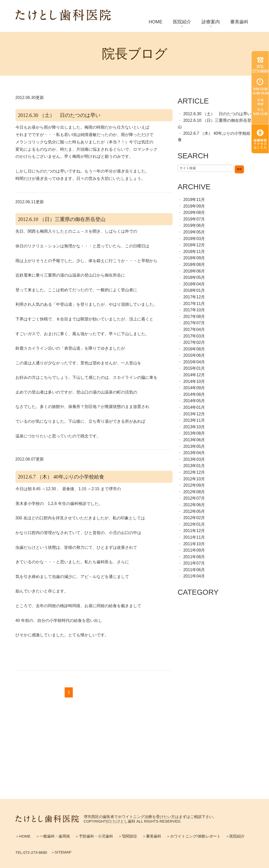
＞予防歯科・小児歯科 (94, 836)
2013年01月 (194, 466)
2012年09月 (194, 485)
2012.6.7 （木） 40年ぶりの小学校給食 (61, 477)
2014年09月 (194, 388)
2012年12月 (194, 472)
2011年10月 (194, 544)
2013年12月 (194, 414)
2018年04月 (194, 284)
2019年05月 (194, 232)
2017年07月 (194, 323)
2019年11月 (194, 200)
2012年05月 (194, 511)
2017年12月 (194, 297)
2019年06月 (194, 225)
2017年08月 (194, 317)
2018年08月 (194, 265)
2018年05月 (194, 277)
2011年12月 (194, 531)
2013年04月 (194, 453)
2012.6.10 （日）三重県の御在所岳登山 (62, 219)
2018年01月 (194, 290)
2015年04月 (194, 362)
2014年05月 (194, 401)
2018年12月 (194, 245)
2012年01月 (194, 524)
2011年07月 (194, 563)
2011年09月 (194, 550)
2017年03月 (194, 336)
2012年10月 (194, 479)
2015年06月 (194, 355)
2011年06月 (194, 570)
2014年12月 (194, 375)
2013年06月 (194, 440)
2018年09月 (194, 258)
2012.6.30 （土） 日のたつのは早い (59, 115)
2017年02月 (194, 342)
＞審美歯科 (152, 836)
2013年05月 (194, 446)
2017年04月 (194, 329)
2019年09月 (194, 206)
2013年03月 (194, 459)
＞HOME (23, 836)
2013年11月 (194, 420)
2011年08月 (194, 557)
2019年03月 (194, 239)
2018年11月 (194, 252)
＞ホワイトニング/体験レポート (193, 836)
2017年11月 (194, 304)
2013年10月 (194, 427)
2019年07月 (194, 219)
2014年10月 (194, 381)
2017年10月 (194, 310)
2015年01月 (194, 368)
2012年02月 (194, 518)
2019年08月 (194, 212)
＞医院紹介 (235, 836)
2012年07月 (194, 498)
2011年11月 (194, 537)
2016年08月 (194, 349)
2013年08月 (194, 433)
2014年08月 (194, 394)
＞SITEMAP (61, 852)
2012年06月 (194, 505)
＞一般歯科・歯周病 (53, 836)
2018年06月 (194, 271)
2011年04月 (194, 576)
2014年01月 (194, 407)
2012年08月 (194, 492)
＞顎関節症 (128, 836)
